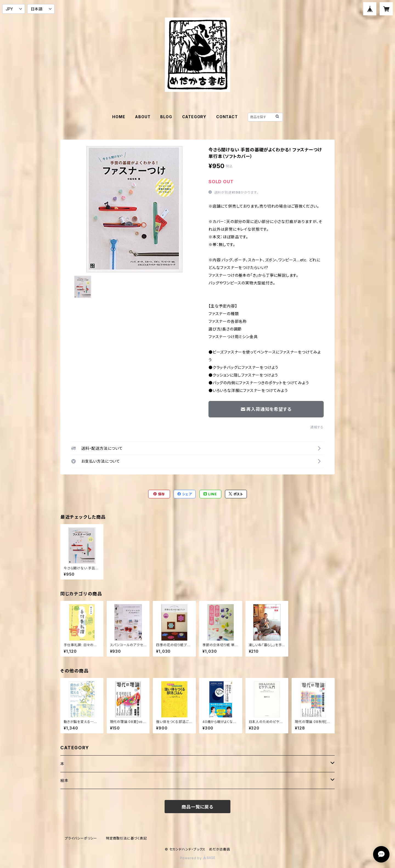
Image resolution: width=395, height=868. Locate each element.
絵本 (64, 780)
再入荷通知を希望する (266, 409)
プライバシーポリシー (81, 838)
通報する (317, 427)
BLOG (166, 117)
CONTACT (227, 117)
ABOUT (143, 117)
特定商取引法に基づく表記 (126, 838)
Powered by (198, 858)
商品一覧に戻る (198, 807)
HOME (119, 117)
